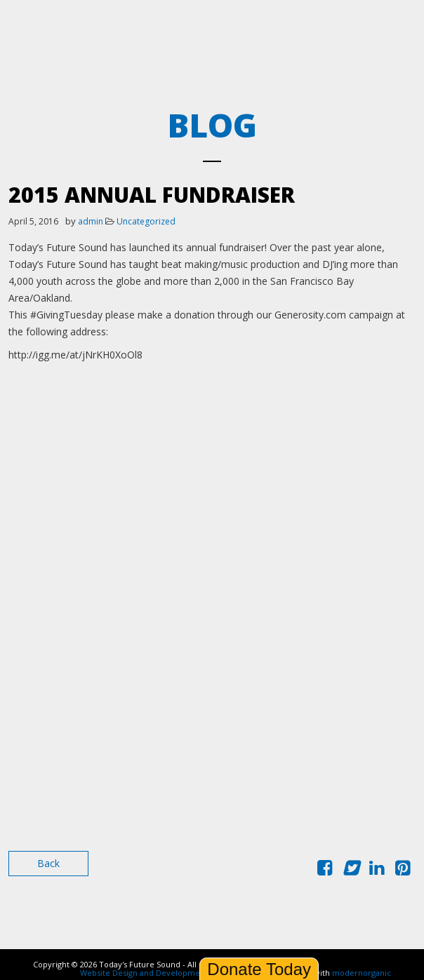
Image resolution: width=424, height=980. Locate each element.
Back (48, 863)
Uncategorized (146, 221)
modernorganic (362, 973)
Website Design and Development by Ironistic (166, 973)
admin (91, 221)
